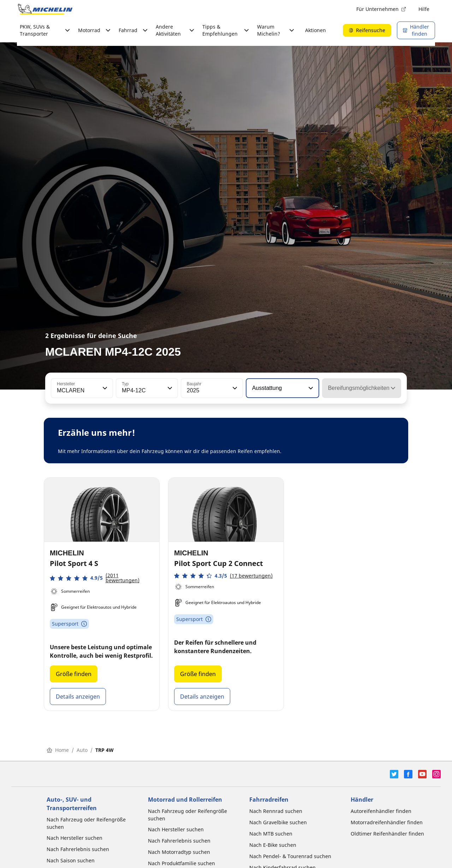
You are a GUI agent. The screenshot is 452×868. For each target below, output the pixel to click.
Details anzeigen (78, 697)
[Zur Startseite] (45, 9)
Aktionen (316, 30)
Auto (82, 750)
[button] (104, 388)
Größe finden (74, 674)
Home (58, 750)
